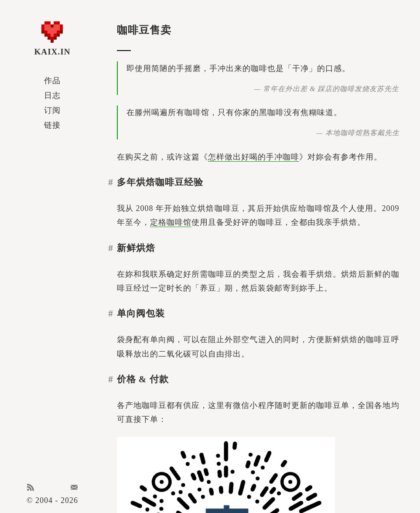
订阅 (52, 110)
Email (74, 487)
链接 (52, 125)
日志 (52, 95)
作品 (52, 81)
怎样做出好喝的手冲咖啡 (254, 157)
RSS (31, 487)
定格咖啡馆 (171, 222)
